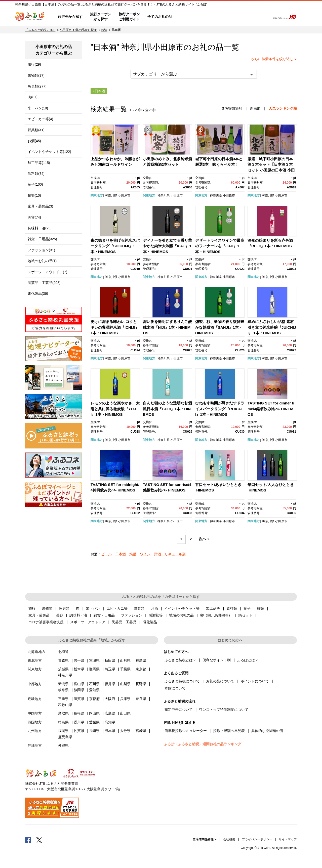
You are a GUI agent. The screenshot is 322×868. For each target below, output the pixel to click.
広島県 (110, 713)
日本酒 (120, 554)
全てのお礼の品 (160, 17)
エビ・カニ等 (117, 608)
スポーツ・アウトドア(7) (47, 272)
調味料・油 (78, 615)
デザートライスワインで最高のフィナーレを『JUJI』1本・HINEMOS (220, 246)
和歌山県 (65, 705)
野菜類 (139, 608)
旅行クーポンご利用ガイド (129, 17)
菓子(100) (35, 184)
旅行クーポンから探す (101, 17)
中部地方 (35, 684)
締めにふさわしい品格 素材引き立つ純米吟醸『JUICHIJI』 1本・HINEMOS (272, 327)
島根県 (79, 713)
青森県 (63, 660)
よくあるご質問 (214, 17)
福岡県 (63, 731)
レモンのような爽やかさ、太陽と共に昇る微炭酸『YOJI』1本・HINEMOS (115, 409)
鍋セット (245, 615)
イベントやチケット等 (182, 608)
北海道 (63, 652)
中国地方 (35, 713)
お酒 (104, 30)
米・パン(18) (38, 108)
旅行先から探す (70, 17)
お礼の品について (220, 681)
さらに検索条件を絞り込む (272, 59)
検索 (263, 17)
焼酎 (133, 554)
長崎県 (94, 731)
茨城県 (63, 669)
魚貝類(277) (37, 86)
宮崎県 (141, 731)
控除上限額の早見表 (229, 731)
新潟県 (63, 684)
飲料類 (232, 608)
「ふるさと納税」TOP (40, 30)
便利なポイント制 (217, 660)
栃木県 (79, 669)
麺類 (260, 608)
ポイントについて (255, 681)
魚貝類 (64, 608)
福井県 (110, 684)
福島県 (141, 660)
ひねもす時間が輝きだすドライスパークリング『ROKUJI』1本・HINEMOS (220, 409)
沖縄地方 (35, 746)
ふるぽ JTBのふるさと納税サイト (30, 17)
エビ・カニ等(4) (40, 119)
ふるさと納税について (182, 681)
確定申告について (179, 710)
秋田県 (110, 660)
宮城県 (94, 660)
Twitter (39, 840)
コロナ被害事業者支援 (46, 622)
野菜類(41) (36, 130)
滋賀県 (79, 699)
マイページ (233, 17)
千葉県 (125, 669)
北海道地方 (36, 652)
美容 (60, 615)
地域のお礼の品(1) (42, 261)
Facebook (28, 840)
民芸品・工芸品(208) (44, 283)
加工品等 (213, 608)
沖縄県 (63, 746)
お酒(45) (34, 141)
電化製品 (150, 622)
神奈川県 (111, 195)
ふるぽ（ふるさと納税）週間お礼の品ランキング (203, 744)
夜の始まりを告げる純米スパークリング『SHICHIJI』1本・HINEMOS (115, 246)
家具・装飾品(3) (40, 206)
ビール (106, 554)
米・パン (93, 608)
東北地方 (35, 660)
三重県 (63, 699)
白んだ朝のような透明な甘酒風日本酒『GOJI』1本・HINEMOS (167, 409)
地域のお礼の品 (181, 615)
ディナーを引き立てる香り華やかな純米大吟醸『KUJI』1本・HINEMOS (167, 246)
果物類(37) (36, 75)
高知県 (110, 722)
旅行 (32, 608)
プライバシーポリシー (257, 839)
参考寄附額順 (232, 108)
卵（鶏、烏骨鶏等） (216, 615)
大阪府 (110, 699)
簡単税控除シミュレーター (186, 731)
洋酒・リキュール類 (170, 554)
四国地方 (35, 722)
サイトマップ (288, 839)
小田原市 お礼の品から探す (78, 30)
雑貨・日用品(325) (42, 239)
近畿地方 (35, 699)
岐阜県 (63, 690)
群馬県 (94, 669)
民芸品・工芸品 (124, 622)
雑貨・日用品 (104, 615)
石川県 (94, 684)
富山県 (79, 684)
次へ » (204, 539)
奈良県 (141, 699)
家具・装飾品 (39, 615)
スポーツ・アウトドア (88, 622)
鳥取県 (63, 713)
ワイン (145, 554)
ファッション (132, 615)
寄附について (175, 688)
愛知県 (94, 690)
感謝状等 (156, 615)
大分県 (125, 731)
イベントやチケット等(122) (49, 152)
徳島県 (63, 722)
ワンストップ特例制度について (224, 710)
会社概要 (229, 839)
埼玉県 (110, 669)
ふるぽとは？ (248, 660)
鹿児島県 (65, 737)
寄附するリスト (249, 17)
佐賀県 (79, 731)
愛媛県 (94, 722)
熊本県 (110, 731)
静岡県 (79, 690)
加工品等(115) (39, 163)
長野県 (141, 684)
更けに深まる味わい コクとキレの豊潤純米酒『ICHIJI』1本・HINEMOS (115, 327)
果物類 (47, 608)
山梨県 (125, 684)
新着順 (255, 108)
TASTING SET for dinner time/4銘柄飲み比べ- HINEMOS (271, 409)
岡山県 (94, 713)
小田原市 (168, 47)
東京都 (141, 669)
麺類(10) (34, 195)
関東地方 (97, 195)
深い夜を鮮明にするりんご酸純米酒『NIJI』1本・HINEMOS (167, 327)
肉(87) (33, 97)
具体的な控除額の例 (267, 731)
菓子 (247, 608)
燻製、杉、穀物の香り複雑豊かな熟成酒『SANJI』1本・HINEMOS (220, 327)
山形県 (125, 660)
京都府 (94, 699)
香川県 (79, 722)
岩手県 (79, 660)
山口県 (125, 713)
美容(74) (34, 217)
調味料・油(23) (40, 228)
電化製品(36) (38, 294)
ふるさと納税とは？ (180, 660)
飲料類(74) (36, 174)
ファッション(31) (41, 250)
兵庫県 (125, 699)
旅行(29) (34, 64)
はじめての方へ (190, 17)
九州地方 (35, 731)
